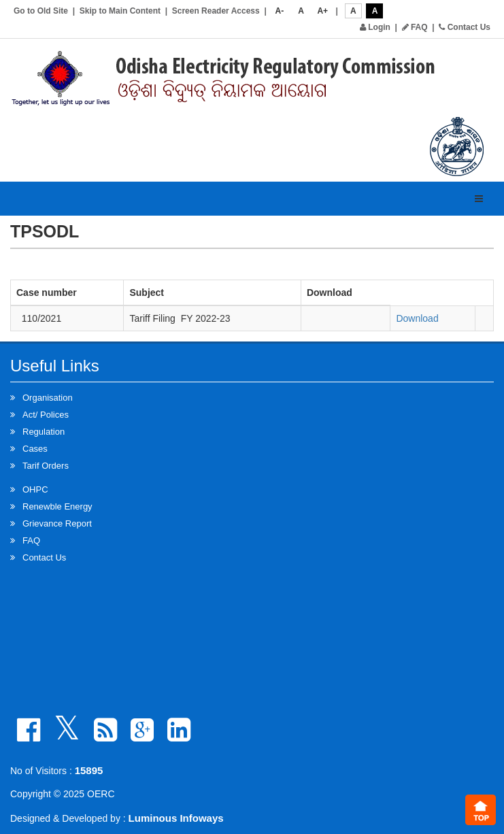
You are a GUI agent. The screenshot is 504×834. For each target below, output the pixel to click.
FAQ (415, 27)
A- (280, 11)
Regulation (44, 432)
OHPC (35, 489)
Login (375, 27)
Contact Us (465, 27)
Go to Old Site (41, 11)
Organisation (48, 398)
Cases (35, 449)
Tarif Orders (46, 466)
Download (417, 318)
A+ (322, 11)
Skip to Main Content (120, 11)
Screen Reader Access (216, 11)
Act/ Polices (46, 415)
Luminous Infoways (176, 818)
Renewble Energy (57, 506)
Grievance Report (57, 523)
